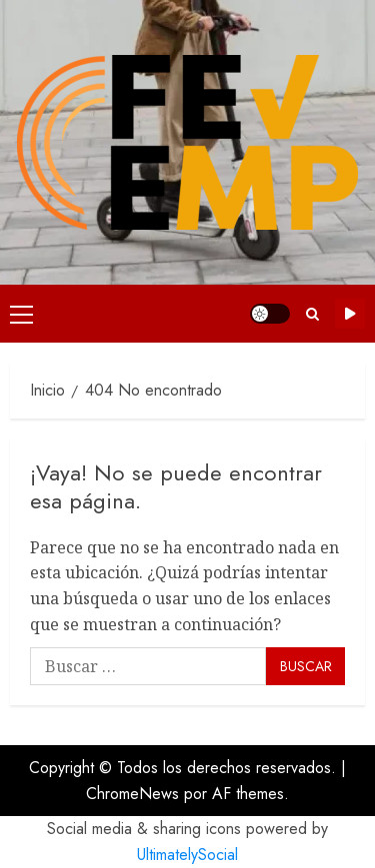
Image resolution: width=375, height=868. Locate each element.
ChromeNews (132, 794)
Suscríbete (350, 314)
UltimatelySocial (187, 855)
